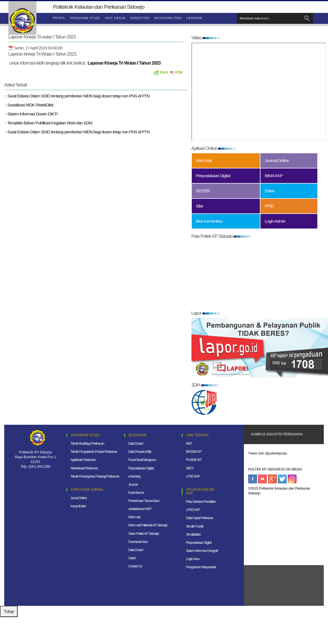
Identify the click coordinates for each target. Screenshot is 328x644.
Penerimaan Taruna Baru (144, 501)
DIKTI (190, 468)
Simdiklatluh (193, 535)
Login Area (192, 559)
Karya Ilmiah (78, 506)
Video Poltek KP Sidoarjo (144, 534)
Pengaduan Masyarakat (201, 567)
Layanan (194, 18)
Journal (133, 485)
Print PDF (168, 72)
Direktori (140, 18)
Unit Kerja (115, 18)
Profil (59, 18)
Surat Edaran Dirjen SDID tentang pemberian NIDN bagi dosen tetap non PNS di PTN (78, 96)
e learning (134, 476)
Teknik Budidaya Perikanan (87, 444)
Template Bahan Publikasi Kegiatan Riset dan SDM (49, 123)
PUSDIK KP (194, 460)
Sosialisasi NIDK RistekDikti (30, 105)
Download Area (138, 542)
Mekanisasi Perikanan (84, 468)
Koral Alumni (136, 493)
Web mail (134, 517)
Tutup (9, 611)
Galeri (132, 558)
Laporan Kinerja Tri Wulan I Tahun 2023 (124, 63)
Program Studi (85, 18)
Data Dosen (136, 444)
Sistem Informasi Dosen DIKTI (32, 114)
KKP (189, 444)
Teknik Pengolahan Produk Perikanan (94, 452)
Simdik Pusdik (195, 526)
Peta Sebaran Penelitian (201, 502)
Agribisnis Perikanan (83, 460)
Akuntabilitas (168, 18)
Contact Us (135, 566)
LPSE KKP (193, 476)
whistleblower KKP (140, 509)
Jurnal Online (79, 498)
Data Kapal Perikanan (199, 518)
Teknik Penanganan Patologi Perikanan (95, 476)
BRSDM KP (194, 452)
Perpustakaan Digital (141, 468)
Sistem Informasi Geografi (202, 551)
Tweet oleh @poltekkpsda (267, 453)
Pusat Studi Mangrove (142, 460)
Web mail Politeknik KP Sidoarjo (148, 525)
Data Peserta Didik (140, 452)
